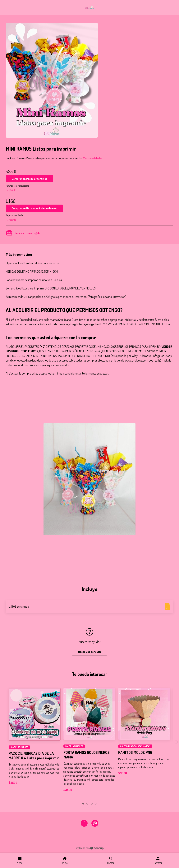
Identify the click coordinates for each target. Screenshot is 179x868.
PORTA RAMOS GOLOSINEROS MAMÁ (87, 755)
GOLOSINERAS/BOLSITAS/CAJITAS (135, 746)
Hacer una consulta (89, 652)
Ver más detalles (93, 158)
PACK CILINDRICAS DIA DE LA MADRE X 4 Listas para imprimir (34, 756)
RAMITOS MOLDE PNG (135, 752)
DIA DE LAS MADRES (19, 747)
